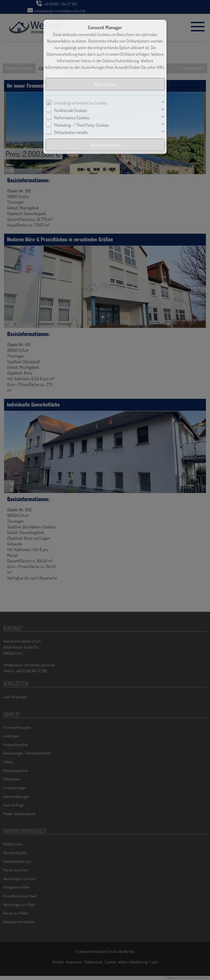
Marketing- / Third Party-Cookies (81, 125)
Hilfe (160, 67)
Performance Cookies (72, 118)
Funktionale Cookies (71, 110)
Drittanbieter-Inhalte (71, 132)
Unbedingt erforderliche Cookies (81, 103)
